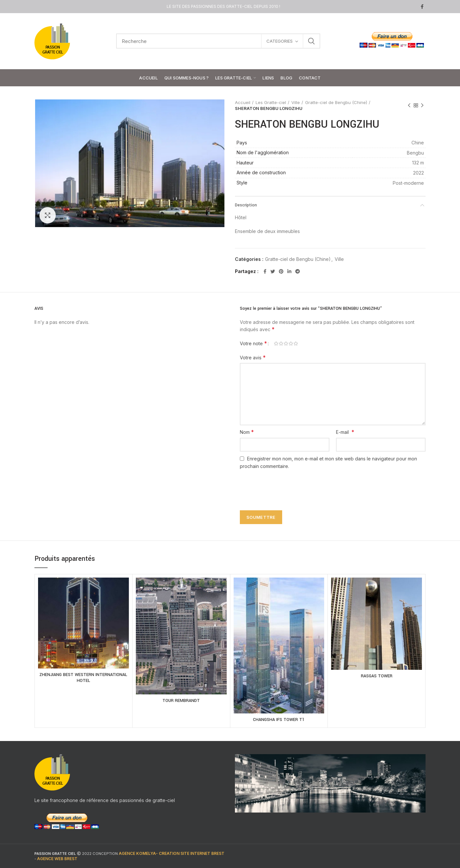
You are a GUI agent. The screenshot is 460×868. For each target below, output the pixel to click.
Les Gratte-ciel (271, 102)
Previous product (409, 106)
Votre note (253, 343)
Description (246, 205)
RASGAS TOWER (377, 676)
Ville (296, 102)
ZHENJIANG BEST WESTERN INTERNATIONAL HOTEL (83, 678)
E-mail (345, 432)
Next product (422, 106)
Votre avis (253, 357)
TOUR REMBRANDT (181, 701)
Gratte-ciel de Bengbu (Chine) (336, 102)
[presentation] (286, 486)
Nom (247, 432)
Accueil (243, 102)
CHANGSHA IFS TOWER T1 (279, 720)
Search (311, 41)
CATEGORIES (280, 41)
